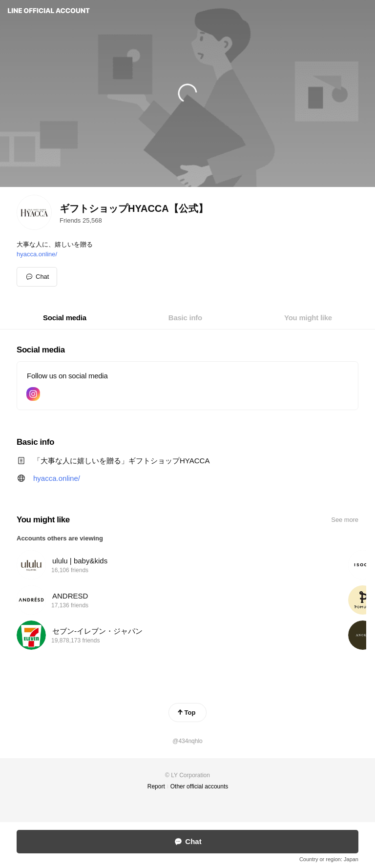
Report (156, 786)
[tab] (65, 318)
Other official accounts (199, 786)
